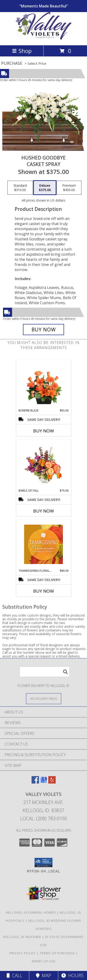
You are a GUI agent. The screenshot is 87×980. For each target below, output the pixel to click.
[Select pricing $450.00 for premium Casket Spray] (69, 188)
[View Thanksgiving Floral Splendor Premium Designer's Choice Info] (43, 544)
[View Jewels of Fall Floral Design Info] (43, 464)
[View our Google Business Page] (44, 782)
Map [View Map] (44, 975)
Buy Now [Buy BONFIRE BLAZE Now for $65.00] (44, 431)
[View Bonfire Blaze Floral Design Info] (43, 384)
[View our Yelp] (52, 782)
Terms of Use (44, 961)
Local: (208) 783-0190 (44, 818)
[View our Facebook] (35, 782)
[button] (43, 862)
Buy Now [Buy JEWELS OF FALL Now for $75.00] (44, 511)
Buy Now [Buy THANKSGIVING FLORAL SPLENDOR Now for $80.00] (44, 591)
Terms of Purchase (57, 953)
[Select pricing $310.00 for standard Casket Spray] (20, 188)
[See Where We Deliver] (44, 698)
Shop (22, 51)
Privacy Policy (23, 953)
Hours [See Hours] (72, 975)
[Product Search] (45, 672)
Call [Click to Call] (14, 975)
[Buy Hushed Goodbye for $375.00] (44, 330)
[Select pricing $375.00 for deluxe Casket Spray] (45, 188)
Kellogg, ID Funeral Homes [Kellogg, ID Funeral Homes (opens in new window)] (31, 912)
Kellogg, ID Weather (22, 937)
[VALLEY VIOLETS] (44, 38)
